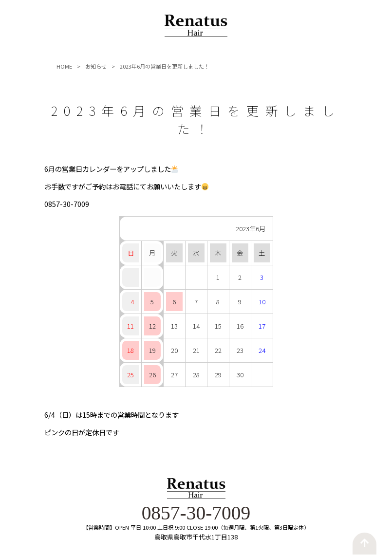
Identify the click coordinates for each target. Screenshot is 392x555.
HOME (64, 67)
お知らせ (96, 67)
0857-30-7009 (196, 514)
